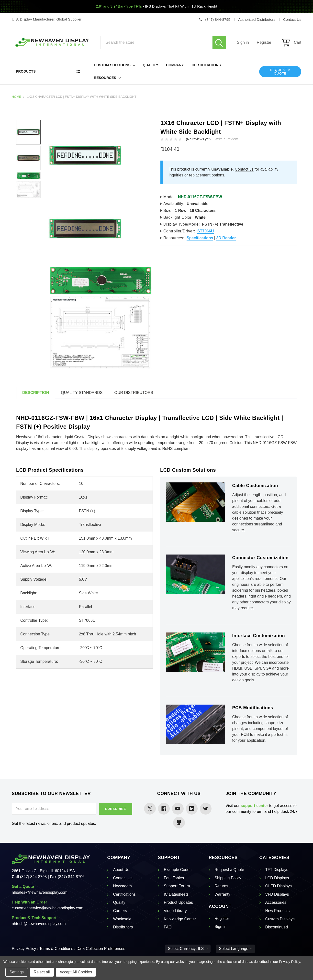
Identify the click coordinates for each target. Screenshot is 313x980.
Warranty (222, 894)
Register (264, 42)
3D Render (226, 238)
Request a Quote (280, 72)
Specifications (200, 238)
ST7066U (206, 231)
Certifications (206, 65)
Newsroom (122, 886)
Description (36, 393)
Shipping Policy (228, 878)
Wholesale (122, 919)
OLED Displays (279, 886)
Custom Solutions (114, 65)
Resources (107, 78)
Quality (151, 65)
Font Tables (174, 878)
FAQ (168, 927)
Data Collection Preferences (101, 949)
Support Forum (177, 886)
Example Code (177, 870)
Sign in (243, 42)
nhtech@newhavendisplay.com (39, 924)
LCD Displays (277, 878)
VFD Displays (277, 894)
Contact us (244, 169)
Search (219, 43)
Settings (17, 972)
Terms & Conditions (56, 949)
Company (175, 65)
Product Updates (178, 902)
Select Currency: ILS (188, 949)
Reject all (42, 972)
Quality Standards (82, 393)
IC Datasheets (176, 894)
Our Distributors (134, 393)
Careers (120, 911)
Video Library (175, 911)
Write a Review (226, 139)
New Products (278, 911)
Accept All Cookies (76, 972)
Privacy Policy (24, 949)
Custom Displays (280, 919)
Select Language (235, 949)
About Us (121, 870)
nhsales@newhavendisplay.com (40, 892)
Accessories (276, 902)
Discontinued (277, 927)
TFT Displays (277, 870)
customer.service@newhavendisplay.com (48, 908)
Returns (221, 886)
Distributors (123, 927)
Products (26, 71)
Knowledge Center (180, 919)
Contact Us (123, 878)
